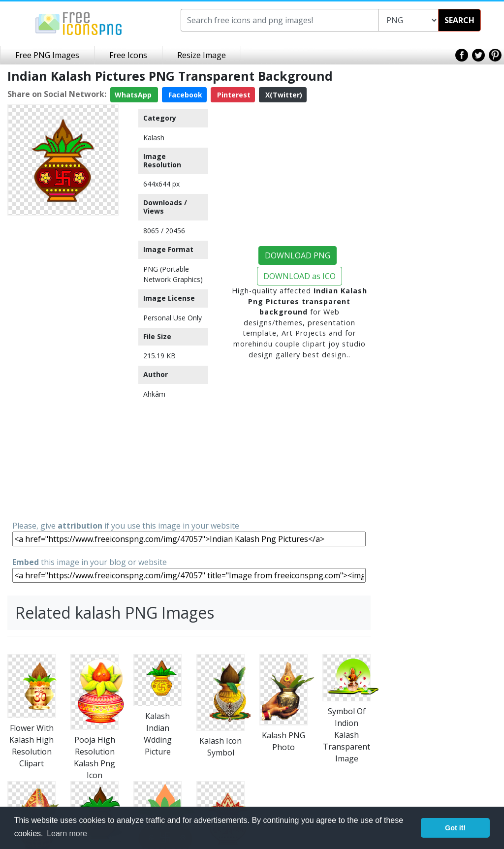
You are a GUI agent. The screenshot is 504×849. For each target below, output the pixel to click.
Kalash (154, 138)
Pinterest (233, 95)
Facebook (184, 95)
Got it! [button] (455, 828)
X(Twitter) (283, 95)
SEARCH (459, 20)
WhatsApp (134, 95)
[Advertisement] (63, 367)
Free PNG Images (47, 55)
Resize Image (202, 55)
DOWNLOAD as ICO (299, 276)
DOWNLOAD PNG (298, 255)
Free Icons (128, 55)
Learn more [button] (67, 833)
